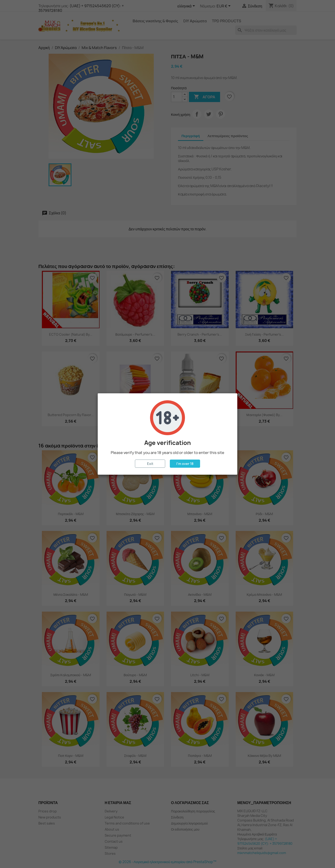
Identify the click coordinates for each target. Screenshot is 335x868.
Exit (150, 464)
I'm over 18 (185, 464)
